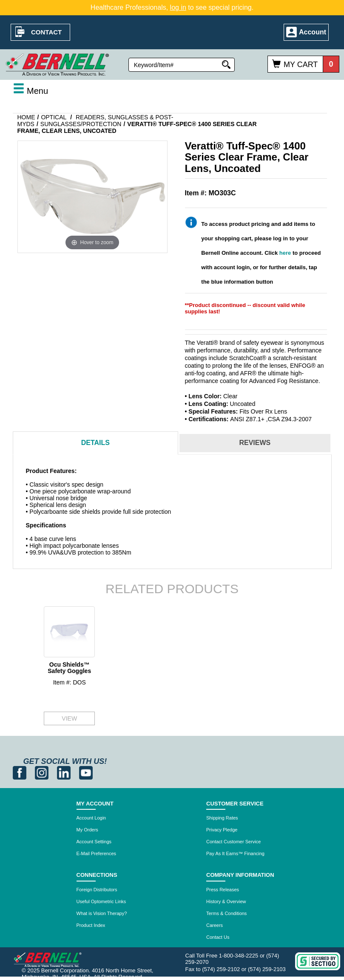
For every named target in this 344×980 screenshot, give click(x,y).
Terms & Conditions (226, 913)
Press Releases (223, 890)
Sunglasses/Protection (81, 124)
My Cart (301, 65)
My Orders (87, 830)
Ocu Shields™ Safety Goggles (69, 668)
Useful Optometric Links (101, 901)
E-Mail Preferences (97, 853)
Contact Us (218, 937)
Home (26, 117)
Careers (215, 925)
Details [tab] (95, 443)
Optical (54, 117)
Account (313, 32)
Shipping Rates (222, 818)
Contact (46, 32)
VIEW (69, 718)
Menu (31, 91)
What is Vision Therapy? (102, 913)
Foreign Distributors (97, 890)
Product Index (91, 925)
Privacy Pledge (222, 830)
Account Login (91, 818)
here (285, 253)
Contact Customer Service (233, 842)
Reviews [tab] (255, 443)
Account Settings (94, 842)
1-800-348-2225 (239, 956)
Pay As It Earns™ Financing (235, 853)
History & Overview (226, 901)
